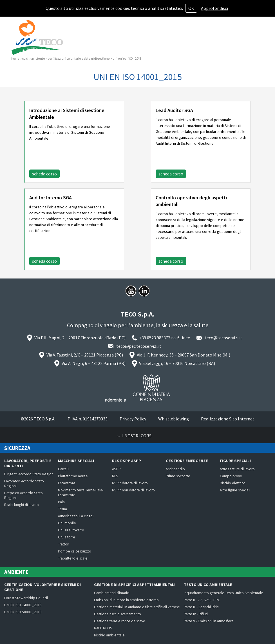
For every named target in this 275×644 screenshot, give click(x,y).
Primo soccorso (178, 476)
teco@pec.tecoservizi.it (139, 346)
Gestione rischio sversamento (118, 614)
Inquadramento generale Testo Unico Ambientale (223, 593)
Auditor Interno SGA (51, 198)
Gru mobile (67, 523)
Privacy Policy (133, 419)
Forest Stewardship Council (26, 598)
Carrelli (64, 469)
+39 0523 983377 (155, 338)
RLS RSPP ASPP (127, 461)
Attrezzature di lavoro (237, 469)
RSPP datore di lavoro (130, 483)
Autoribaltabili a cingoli (76, 516)
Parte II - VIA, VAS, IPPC (202, 600)
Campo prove (231, 476)
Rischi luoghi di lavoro (22, 505)
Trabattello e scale (73, 558)
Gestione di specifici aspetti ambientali (135, 585)
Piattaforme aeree (73, 476)
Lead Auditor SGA (174, 110)
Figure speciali (235, 461)
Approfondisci (214, 8)
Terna (62, 509)
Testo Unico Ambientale (208, 585)
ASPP (116, 469)
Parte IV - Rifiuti (196, 614)
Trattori (64, 544)
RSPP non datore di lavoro (133, 490)
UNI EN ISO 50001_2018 (23, 612)
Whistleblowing (174, 419)
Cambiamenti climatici (112, 593)
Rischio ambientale (109, 635)
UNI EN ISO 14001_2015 (23, 605)
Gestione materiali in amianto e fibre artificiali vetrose (137, 607)
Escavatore (67, 483)
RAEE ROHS (103, 628)
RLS (115, 476)
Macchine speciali (76, 461)
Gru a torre (67, 537)
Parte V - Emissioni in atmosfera (209, 621)
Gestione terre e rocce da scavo (120, 621)
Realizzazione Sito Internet (228, 419)
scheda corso (44, 174)
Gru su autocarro (71, 530)
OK (191, 8)
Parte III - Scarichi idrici (202, 607)
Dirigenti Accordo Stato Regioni (29, 474)
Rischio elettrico (233, 483)
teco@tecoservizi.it (223, 338)
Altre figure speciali (235, 490)
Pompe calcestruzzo (75, 551)
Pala (61, 502)
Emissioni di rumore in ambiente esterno (126, 600)
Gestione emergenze (187, 461)
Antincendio (175, 469)
